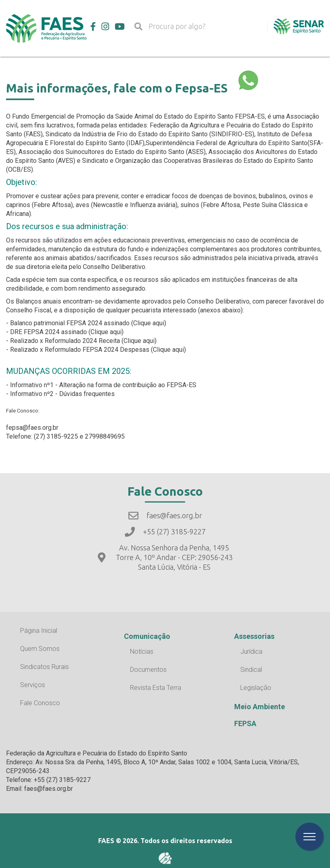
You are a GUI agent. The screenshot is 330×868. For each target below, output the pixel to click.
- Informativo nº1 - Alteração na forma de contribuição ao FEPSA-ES (101, 385)
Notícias (142, 652)
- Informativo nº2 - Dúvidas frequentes (60, 394)
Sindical (251, 670)
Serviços (33, 685)
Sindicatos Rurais (44, 667)
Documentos (148, 670)
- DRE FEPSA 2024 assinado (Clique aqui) (65, 332)
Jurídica (251, 652)
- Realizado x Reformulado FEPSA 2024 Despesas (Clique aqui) (96, 350)
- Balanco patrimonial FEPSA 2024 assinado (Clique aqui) (86, 323)
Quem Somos (40, 649)
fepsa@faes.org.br (32, 428)
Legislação (256, 688)
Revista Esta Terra (156, 688)
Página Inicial (39, 631)
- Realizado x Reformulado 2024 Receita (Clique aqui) (81, 341)
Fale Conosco (40, 703)
